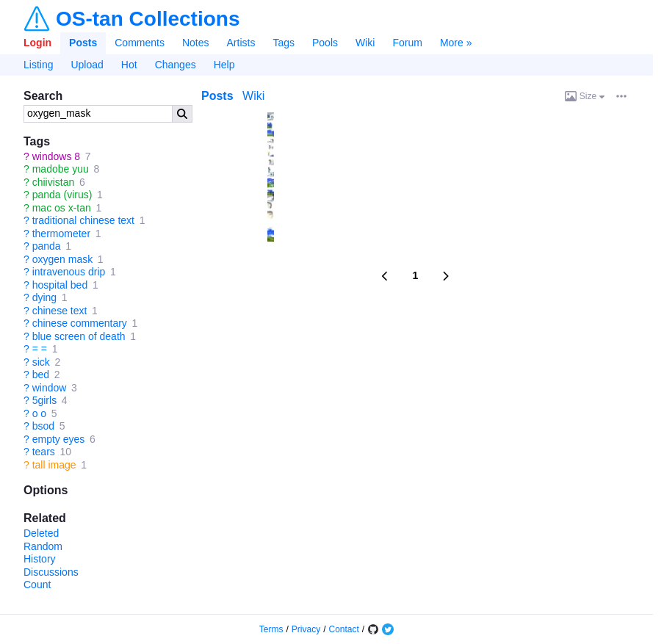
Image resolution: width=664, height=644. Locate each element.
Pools (325, 43)
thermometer (61, 234)
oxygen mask (62, 259)
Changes (176, 65)
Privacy (306, 629)
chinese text (60, 311)
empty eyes (59, 439)
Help (224, 65)
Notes (196, 43)
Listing (38, 65)
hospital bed (60, 285)
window (50, 388)
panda (47, 246)
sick (41, 362)
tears (44, 452)
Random (43, 546)
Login (37, 43)
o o (39, 413)
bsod (43, 426)
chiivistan (54, 182)
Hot (129, 65)
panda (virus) (62, 195)
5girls (44, 400)
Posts (83, 43)
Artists (241, 43)
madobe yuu (61, 169)
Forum (407, 43)
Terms (271, 629)
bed (41, 375)
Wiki (365, 43)
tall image (54, 465)
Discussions (51, 572)
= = (40, 349)
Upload (87, 65)
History (40, 559)
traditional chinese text (83, 220)
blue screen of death (79, 336)
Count (37, 585)
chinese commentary (80, 323)
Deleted (41, 533)
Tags (284, 43)
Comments (140, 43)
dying (44, 297)
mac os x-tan (62, 208)
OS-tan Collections (148, 19)
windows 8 (56, 156)
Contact (344, 629)
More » (456, 43)
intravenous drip (69, 272)
